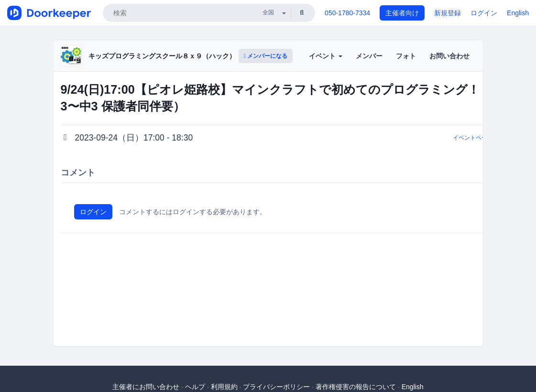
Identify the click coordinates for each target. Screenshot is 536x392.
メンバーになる (266, 56)
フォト (406, 56)
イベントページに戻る (481, 138)
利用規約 (224, 387)
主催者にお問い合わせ (146, 387)
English (518, 13)
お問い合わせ (449, 56)
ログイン (484, 13)
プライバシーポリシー (276, 387)
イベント (326, 56)
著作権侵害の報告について (356, 387)
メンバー (369, 56)
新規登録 (448, 13)
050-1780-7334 (347, 13)
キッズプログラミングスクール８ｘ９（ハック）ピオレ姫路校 (182, 56)
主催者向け (402, 13)
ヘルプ (195, 387)
